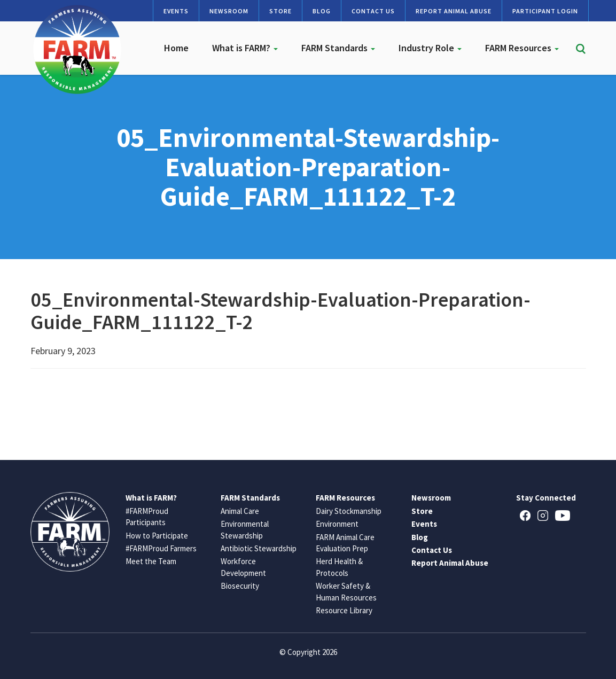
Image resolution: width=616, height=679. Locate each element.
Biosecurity (240, 586)
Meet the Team (151, 561)
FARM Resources (522, 48)
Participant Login (545, 11)
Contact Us (373, 11)
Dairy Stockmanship (349, 511)
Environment (337, 524)
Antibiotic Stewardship (259, 548)
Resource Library (344, 610)
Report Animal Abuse (454, 11)
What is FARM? (245, 48)
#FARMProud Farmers (161, 548)
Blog (322, 11)
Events (176, 11)
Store (280, 11)
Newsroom (229, 11)
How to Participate (157, 536)
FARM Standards (338, 48)
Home (176, 48)
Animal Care (240, 511)
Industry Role (430, 48)
